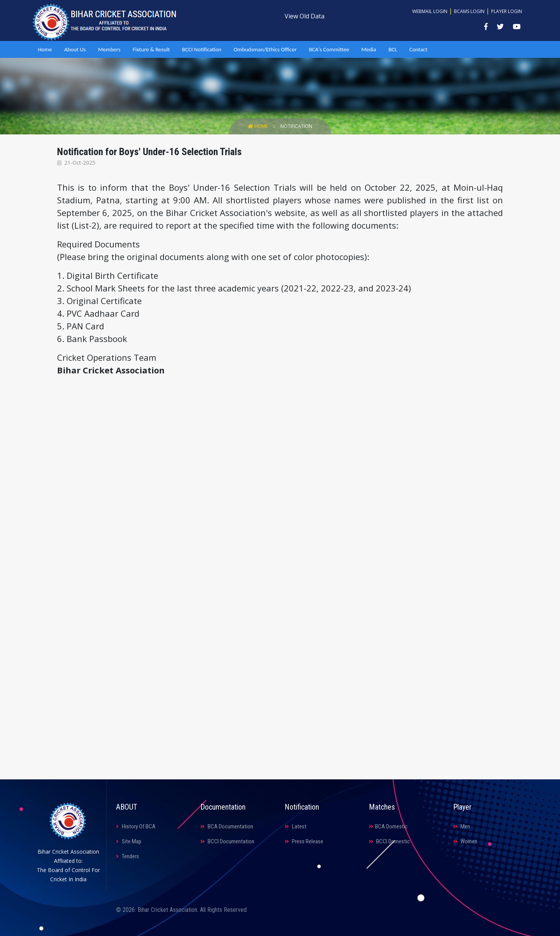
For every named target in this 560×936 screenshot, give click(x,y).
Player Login (507, 11)
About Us (75, 49)
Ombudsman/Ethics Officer (265, 49)
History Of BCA (136, 826)
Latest (296, 826)
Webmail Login (430, 11)
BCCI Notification (202, 49)
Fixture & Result (151, 49)
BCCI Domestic (389, 841)
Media (369, 49)
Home (45, 49)
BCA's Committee (329, 49)
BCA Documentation (227, 826)
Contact (418, 49)
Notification (296, 126)
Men (462, 826)
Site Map (129, 841)
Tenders (128, 856)
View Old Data (305, 16)
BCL (393, 49)
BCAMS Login (469, 11)
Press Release (304, 841)
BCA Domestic (388, 826)
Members (109, 49)
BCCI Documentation (227, 841)
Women (465, 841)
